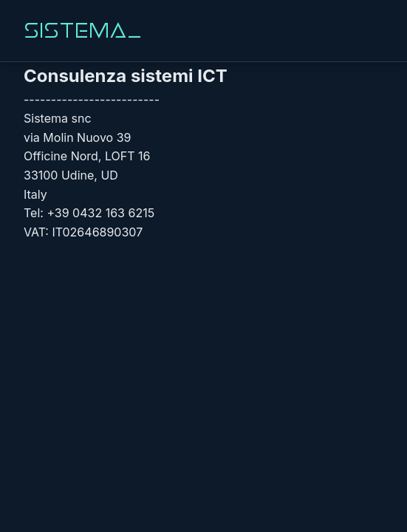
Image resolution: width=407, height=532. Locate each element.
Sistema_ (83, 30)
